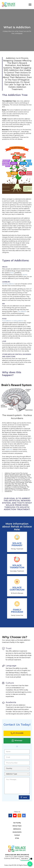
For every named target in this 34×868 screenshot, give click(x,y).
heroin (12, 273)
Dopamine (9, 450)
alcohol (25, 275)
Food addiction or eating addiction (13, 321)
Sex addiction (22, 311)
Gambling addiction (8, 284)
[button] (30, 5)
